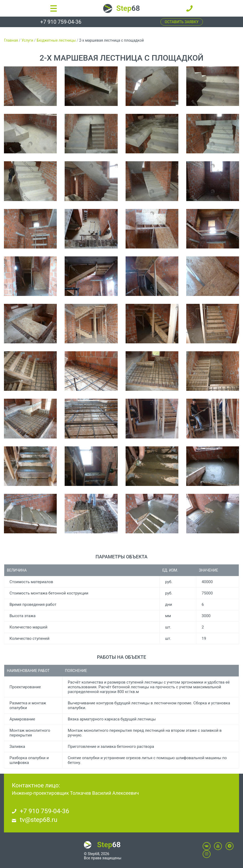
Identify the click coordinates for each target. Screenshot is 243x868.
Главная (11, 40)
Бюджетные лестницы (56, 40)
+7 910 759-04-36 (61, 22)
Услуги (27, 40)
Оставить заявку (182, 22)
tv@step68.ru (39, 820)
